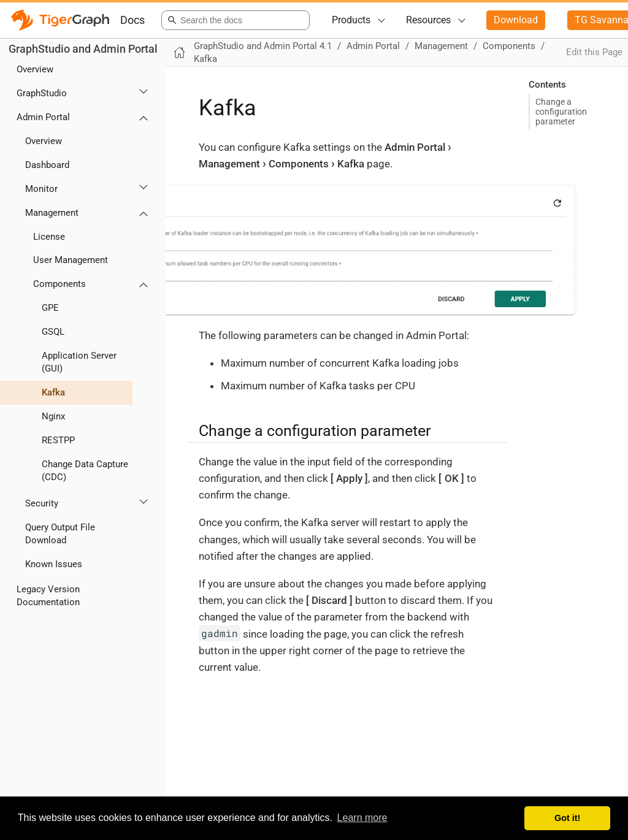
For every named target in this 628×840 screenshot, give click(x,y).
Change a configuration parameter (561, 112)
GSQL (53, 332)
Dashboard (47, 165)
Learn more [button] (362, 818)
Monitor (41, 189)
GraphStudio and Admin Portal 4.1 (263, 46)
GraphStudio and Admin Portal (83, 49)
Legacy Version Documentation (48, 596)
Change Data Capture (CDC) (85, 471)
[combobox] (233, 20)
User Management (71, 260)
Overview (35, 69)
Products (351, 20)
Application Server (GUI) (79, 362)
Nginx (53, 416)
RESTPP (58, 440)
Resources (428, 20)
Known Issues (54, 564)
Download (516, 20)
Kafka (53, 392)
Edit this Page (594, 52)
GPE (50, 308)
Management (52, 213)
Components (59, 284)
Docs (132, 20)
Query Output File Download (60, 534)
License (49, 237)
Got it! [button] (567, 818)
